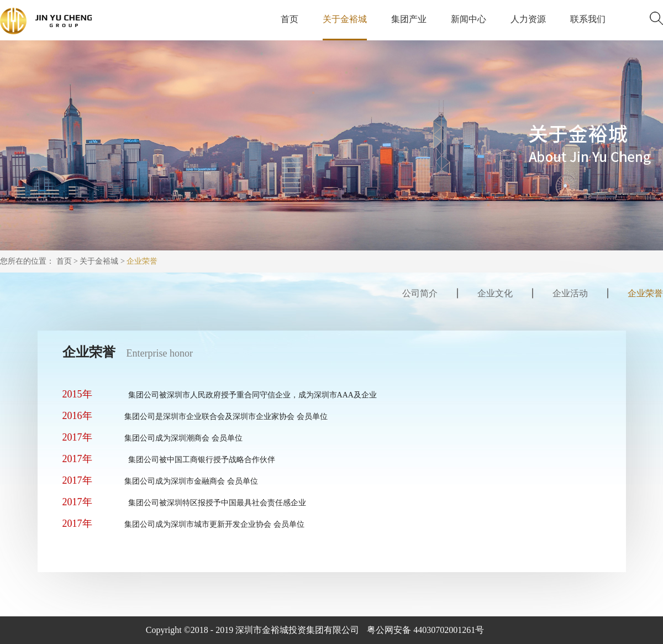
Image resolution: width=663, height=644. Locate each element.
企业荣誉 (142, 261)
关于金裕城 (99, 261)
